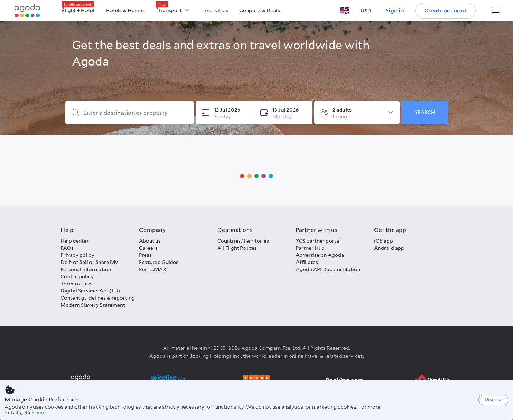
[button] (344, 11)
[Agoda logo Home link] (27, 11)
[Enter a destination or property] (135, 113)
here (41, 413)
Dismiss (494, 400)
